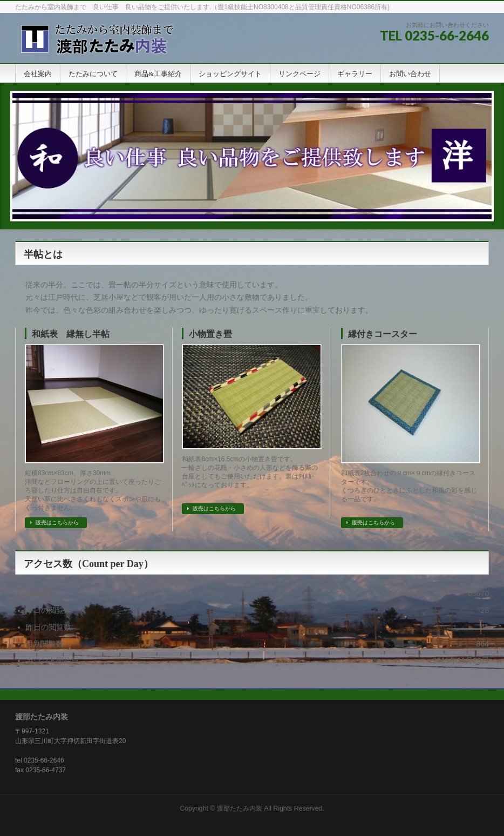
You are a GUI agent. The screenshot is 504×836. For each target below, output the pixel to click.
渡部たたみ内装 (240, 808)
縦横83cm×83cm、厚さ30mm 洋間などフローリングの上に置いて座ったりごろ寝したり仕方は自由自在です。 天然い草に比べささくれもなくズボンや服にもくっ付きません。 (93, 490)
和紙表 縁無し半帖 (71, 334)
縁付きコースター (383, 334)
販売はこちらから (57, 522)
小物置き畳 (210, 334)
